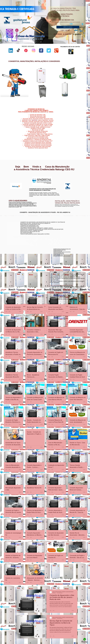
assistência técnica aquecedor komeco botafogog (71, 232)
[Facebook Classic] (75, 643)
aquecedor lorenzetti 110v (58, 97)
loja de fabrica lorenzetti (58, 80)
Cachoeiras (74, 146)
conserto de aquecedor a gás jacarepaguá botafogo (71, 229)
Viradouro (74, 150)
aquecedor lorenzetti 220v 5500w (60, 100)
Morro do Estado (79, 147)
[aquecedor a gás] (41, 42)
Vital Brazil (81, 150)
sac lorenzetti (56, 79)
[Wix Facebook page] (41, 50)
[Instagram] (34, 50)
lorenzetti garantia (57, 83)
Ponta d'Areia (75, 148)
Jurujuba (72, 147)
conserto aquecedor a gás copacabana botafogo (71, 227)
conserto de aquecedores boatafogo (68, 228)
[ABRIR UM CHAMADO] (68, 27)
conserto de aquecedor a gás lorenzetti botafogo (70, 231)
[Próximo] (84, 22)
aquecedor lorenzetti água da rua (60, 98)
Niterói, (70, 146)
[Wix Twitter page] (49, 50)
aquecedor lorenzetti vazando (59, 75)
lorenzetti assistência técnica (59, 76)
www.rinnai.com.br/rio (12, 174)
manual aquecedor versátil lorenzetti (60, 99)
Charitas (71, 146)
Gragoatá (77, 146)
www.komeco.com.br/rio (55, 177)
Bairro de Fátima (78, 145)
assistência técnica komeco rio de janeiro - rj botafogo (71, 229)
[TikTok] (18, 50)
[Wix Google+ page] (56, 50)
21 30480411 (67, 34)
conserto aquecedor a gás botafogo (68, 230)
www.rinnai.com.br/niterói (12, 175)
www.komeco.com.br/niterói (56, 178)
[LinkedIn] (11, 50)
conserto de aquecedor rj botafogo (68, 226)
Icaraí (82, 146)
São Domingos (74, 149)
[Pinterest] (26, 50)
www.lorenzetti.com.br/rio (33, 176)
